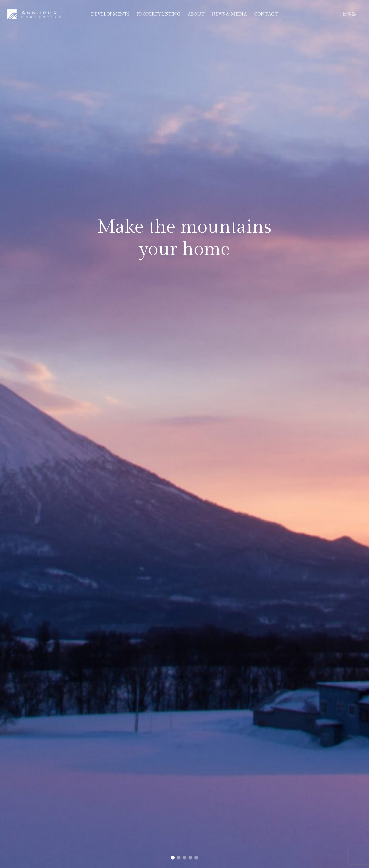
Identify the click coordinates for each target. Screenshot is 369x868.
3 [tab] (185, 858)
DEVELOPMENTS (110, 14)
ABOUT (196, 14)
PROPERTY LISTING (159, 14)
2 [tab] (179, 858)
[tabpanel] (184, 434)
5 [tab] (196, 858)
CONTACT (266, 14)
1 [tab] (173, 858)
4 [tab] (191, 858)
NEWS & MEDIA (229, 14)
